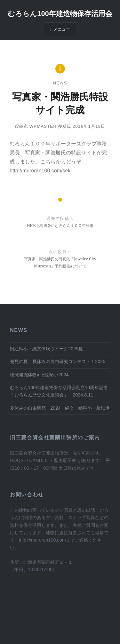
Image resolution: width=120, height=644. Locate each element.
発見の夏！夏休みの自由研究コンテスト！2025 (58, 361)
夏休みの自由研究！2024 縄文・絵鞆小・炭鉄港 (60, 408)
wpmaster (43, 126)
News (60, 83)
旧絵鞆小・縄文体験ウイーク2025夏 (46, 349)
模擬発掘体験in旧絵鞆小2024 (39, 375)
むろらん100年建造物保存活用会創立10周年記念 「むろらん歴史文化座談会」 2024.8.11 (59, 391)
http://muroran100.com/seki (41, 171)
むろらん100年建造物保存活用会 (60, 14)
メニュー (62, 29)
